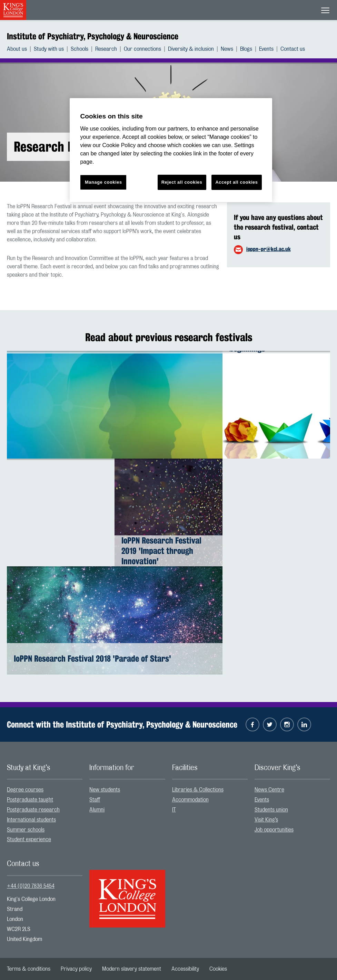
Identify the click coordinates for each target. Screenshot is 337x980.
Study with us (49, 49)
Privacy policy (76, 969)
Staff (95, 800)
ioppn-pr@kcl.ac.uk (269, 249)
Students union (271, 810)
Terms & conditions (29, 969)
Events (266, 49)
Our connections (142, 49)
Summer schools (26, 830)
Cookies (218, 969)
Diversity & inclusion (191, 49)
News (227, 49)
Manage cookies (103, 182)
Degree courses (25, 790)
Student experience (29, 839)
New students (105, 790)
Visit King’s (266, 820)
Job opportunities (274, 830)
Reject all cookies (182, 182)
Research (106, 49)
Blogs (246, 49)
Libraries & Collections (198, 790)
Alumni (97, 810)
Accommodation (190, 800)
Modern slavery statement (132, 969)
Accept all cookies (236, 182)
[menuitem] (20, 49)
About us (17, 49)
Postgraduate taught (30, 800)
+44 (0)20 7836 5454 (31, 886)
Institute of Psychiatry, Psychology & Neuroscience (93, 36)
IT (174, 810)
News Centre (269, 790)
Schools (80, 49)
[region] (171, 150)
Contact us (293, 49)
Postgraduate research (33, 810)
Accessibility (185, 969)
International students (31, 820)
